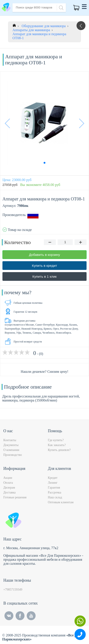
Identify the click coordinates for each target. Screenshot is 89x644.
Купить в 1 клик (45, 276)
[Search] (61, 7)
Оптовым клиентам (61, 502)
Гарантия (54, 488)
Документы (11, 445)
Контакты (10, 440)
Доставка (9, 492)
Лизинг (53, 483)
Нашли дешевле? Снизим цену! (44, 372)
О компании (11, 450)
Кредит (53, 478)
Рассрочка (55, 492)
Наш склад (55, 497)
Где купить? (56, 440)
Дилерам (9, 488)
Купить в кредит (45, 266)
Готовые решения (15, 497)
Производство (13, 455)
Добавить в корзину (44, 255)
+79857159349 (13, 590)
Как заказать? (57, 445)
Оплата (8, 483)
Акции (8, 478)
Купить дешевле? (59, 450)
